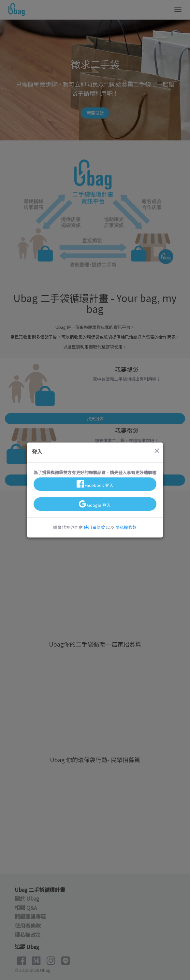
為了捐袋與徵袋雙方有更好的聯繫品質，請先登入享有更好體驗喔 (95, 472)
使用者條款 (94, 527)
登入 (37, 452)
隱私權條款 (126, 527)
